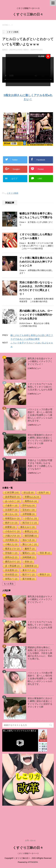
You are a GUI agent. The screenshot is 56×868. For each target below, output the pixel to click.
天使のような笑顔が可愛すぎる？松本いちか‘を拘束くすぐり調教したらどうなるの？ (40, 465)
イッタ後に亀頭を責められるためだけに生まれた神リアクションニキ (36, 262)
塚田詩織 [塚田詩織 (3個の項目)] (31, 536)
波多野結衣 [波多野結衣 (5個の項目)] (12, 497)
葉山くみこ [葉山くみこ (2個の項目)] (30, 544)
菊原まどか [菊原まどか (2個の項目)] (12, 549)
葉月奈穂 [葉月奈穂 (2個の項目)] (29, 579)
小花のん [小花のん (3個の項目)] (31, 518)
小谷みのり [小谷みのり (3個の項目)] (12, 531)
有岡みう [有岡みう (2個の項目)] (11, 579)
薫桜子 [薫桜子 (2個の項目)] (30, 549)
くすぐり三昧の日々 (28, 15)
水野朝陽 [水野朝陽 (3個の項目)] (29, 514)
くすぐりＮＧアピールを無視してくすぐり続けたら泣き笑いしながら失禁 (40, 387)
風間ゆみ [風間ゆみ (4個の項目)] (31, 501)
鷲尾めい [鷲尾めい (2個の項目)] (29, 553)
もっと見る (9, 584)
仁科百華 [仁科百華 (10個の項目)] (12, 493)
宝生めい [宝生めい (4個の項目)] (29, 510)
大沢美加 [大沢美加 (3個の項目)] (11, 540)
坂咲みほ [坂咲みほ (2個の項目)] (11, 557)
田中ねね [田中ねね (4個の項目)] (29, 506)
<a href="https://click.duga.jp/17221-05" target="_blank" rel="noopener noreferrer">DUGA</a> (25, 740)
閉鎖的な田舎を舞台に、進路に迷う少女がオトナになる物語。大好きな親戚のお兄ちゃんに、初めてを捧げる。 (40, 653)
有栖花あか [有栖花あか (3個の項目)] (12, 518)
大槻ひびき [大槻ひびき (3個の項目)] (12, 536)
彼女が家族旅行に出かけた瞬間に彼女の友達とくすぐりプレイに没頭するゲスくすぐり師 (40, 439)
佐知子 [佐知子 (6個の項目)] (44, 493)
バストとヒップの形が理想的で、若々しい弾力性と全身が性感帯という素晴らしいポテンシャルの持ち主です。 (40, 415)
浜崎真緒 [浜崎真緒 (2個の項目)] (29, 557)
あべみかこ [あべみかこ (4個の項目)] (12, 501)
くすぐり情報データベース (28, 853)
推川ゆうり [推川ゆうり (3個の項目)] (30, 523)
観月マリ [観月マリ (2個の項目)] (29, 575)
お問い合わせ (30, 840)
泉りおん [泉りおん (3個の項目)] (11, 514)
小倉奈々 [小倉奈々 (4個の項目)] (11, 506)
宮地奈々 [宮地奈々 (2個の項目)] (11, 553)
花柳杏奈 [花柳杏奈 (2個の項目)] (31, 566)
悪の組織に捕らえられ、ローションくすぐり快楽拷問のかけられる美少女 (36, 315)
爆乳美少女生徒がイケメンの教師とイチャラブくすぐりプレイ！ (40, 361)
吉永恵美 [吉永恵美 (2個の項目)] (11, 570)
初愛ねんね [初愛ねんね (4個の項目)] (32, 497)
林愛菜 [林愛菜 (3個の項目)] (10, 527)
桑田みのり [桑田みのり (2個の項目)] (12, 562)
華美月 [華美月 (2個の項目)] (45, 575)
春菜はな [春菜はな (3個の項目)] (31, 531)
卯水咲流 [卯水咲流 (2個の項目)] (11, 575)
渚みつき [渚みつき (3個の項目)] (29, 540)
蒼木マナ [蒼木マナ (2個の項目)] (29, 570)
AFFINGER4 (33, 862)
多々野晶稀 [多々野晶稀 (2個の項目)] (12, 566)
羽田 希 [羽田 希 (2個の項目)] (45, 553)
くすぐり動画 (12, 193)
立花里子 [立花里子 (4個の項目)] (11, 510)
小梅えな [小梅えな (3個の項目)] (11, 544)
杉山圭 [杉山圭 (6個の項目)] (29, 493)
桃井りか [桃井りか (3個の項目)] (11, 523)
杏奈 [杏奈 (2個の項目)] (29, 562)
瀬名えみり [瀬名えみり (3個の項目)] (27, 527)
